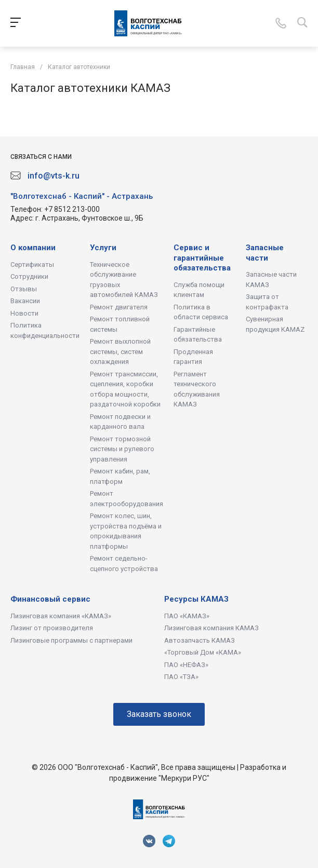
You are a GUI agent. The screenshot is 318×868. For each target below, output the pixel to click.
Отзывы (24, 289)
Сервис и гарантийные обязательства (202, 258)
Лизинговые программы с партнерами (71, 640)
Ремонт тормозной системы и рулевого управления (122, 449)
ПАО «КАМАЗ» (187, 616)
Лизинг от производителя (52, 628)
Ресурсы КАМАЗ (196, 599)
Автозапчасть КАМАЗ (200, 640)
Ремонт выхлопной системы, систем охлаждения (120, 351)
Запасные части (265, 253)
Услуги (103, 248)
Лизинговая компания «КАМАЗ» (61, 616)
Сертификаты (32, 265)
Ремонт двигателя (119, 307)
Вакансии (25, 301)
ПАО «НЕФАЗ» (186, 665)
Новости (24, 313)
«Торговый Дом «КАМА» (203, 652)
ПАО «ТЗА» (181, 677)
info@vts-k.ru (54, 176)
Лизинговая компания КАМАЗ (211, 628)
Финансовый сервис (50, 599)
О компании (33, 248)
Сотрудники (29, 276)
